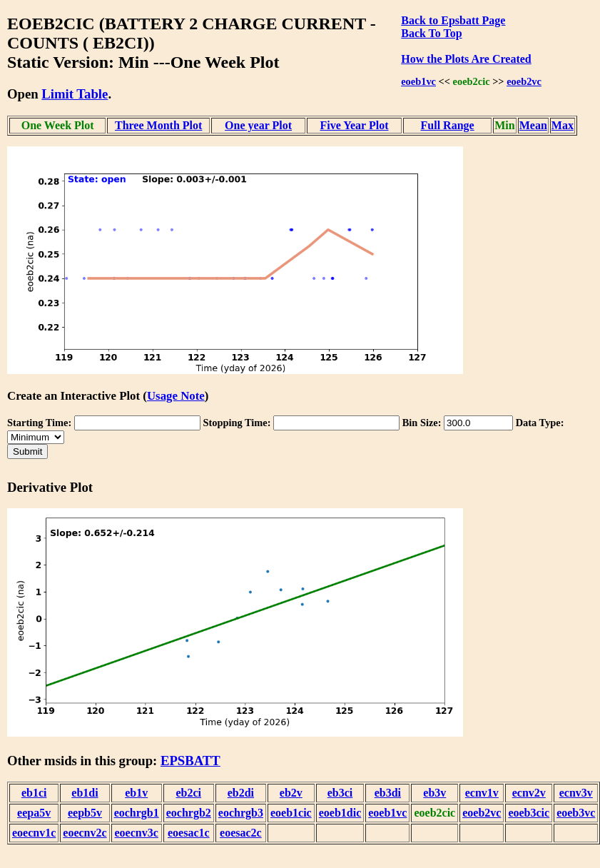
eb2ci (189, 793)
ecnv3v (576, 793)
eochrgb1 (137, 813)
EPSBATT (190, 761)
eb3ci (340, 793)
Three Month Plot (158, 125)
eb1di (85, 793)
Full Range (448, 125)
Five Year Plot (355, 125)
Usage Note (176, 396)
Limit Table (75, 94)
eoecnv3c (137, 833)
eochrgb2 (189, 813)
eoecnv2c (85, 833)
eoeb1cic (291, 813)
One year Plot (258, 125)
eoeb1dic (340, 813)
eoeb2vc (524, 81)
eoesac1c (189, 833)
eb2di (241, 793)
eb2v (291, 793)
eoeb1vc (418, 81)
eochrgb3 (241, 813)
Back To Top (431, 33)
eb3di (388, 793)
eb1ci (34, 793)
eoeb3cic (529, 813)
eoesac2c (241, 833)
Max (563, 125)
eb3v (434, 793)
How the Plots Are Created (466, 59)
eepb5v (85, 813)
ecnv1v (482, 793)
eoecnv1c (34, 833)
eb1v (136, 793)
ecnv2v (529, 793)
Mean (533, 125)
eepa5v (34, 813)
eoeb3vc (576, 813)
